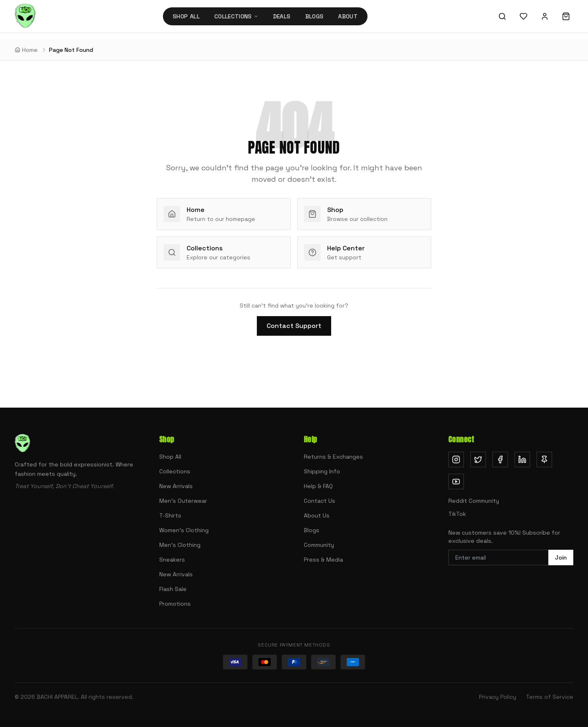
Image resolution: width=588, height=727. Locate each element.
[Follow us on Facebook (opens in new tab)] (500, 459)
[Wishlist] (523, 16)
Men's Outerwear (183, 501)
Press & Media (323, 560)
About (348, 16)
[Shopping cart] (566, 16)
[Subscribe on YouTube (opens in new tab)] (456, 482)
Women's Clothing (184, 530)
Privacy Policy (498, 697)
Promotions (175, 604)
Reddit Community (474, 501)
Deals (282, 16)
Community (319, 545)
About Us (317, 515)
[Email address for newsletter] (498, 558)
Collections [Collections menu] (236, 16)
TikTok (457, 514)
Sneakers (172, 560)
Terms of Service (550, 697)
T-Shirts (170, 515)
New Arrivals (176, 486)
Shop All (186, 16)
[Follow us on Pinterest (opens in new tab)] (544, 459)
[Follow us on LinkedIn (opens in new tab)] (522, 459)
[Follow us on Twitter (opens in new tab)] (478, 459)
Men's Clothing (180, 545)
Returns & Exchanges (333, 457)
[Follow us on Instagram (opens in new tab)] (456, 459)
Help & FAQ (318, 486)
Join (561, 558)
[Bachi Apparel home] (25, 16)
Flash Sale (173, 589)
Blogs (315, 16)
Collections (175, 471)
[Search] (502, 16)
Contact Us (320, 501)
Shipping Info (322, 471)
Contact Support (294, 326)
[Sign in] (545, 16)
